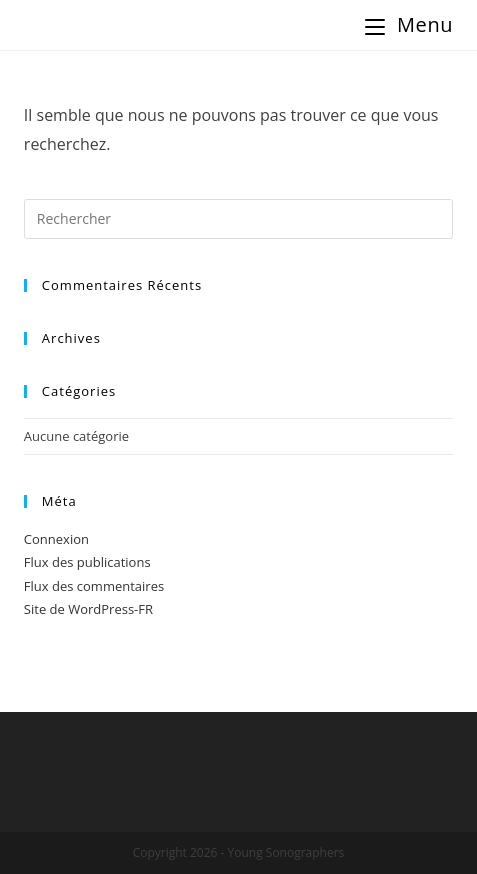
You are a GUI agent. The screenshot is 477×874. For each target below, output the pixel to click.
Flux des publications (87, 562)
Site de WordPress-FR (88, 609)
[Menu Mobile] (409, 25)
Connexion (56, 539)
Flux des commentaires (94, 586)
